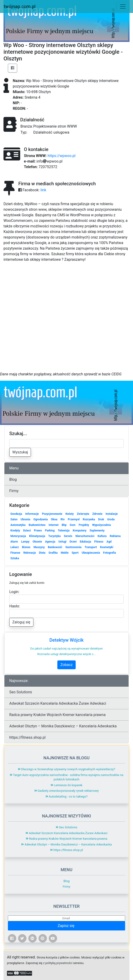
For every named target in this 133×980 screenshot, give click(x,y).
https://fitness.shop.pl (27, 737)
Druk (101, 519)
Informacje (32, 514)
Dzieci (27, 531)
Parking (50, 531)
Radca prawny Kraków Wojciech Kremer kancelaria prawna (57, 715)
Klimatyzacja (37, 536)
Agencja (50, 542)
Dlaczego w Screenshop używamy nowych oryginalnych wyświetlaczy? (66, 769)
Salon (14, 519)
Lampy (25, 542)
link (43, 190)
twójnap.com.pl (20, 6)
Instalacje (112, 514)
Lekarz (15, 547)
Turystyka (54, 536)
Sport (75, 553)
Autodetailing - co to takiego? (67, 796)
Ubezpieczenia (91, 553)
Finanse (15, 553)
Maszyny (39, 547)
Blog (13, 479)
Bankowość (55, 547)
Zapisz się (67, 926)
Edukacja (86, 542)
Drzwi (73, 542)
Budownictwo (37, 525)
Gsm (73, 525)
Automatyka (18, 525)
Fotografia (109, 553)
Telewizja (64, 531)
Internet (54, 525)
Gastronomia (73, 547)
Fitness (99, 542)
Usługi (63, 542)
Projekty (84, 525)
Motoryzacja (18, 536)
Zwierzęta (83, 514)
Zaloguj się (21, 622)
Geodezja (16, 514)
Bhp (64, 525)
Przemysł (74, 519)
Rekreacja (30, 553)
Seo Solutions (21, 692)
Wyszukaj (20, 452)
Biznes (26, 547)
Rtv (63, 519)
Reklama (115, 536)
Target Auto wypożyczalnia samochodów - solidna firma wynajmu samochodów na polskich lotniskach (67, 777)
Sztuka (15, 558)
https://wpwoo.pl (62, 156)
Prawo (38, 531)
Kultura (102, 536)
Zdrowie (97, 514)
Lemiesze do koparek (66, 785)
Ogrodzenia (41, 519)
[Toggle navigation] (123, 6)
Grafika (53, 553)
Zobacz (66, 665)
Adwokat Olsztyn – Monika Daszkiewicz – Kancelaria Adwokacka (63, 726)
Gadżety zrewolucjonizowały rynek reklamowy (67, 791)
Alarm (14, 542)
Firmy (14, 491)
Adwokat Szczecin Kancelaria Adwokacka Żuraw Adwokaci (58, 703)
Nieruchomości (85, 536)
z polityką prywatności (58, 963)
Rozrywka (89, 519)
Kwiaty (70, 514)
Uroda (111, 519)
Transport (91, 547)
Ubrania (26, 519)
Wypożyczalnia (101, 525)
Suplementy (97, 531)
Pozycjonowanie (52, 514)
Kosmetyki (107, 547)
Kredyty (15, 531)
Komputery (79, 531)
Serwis (68, 536)
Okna (54, 519)
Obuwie (37, 542)
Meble (65, 553)
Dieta (42, 553)
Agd (109, 542)
